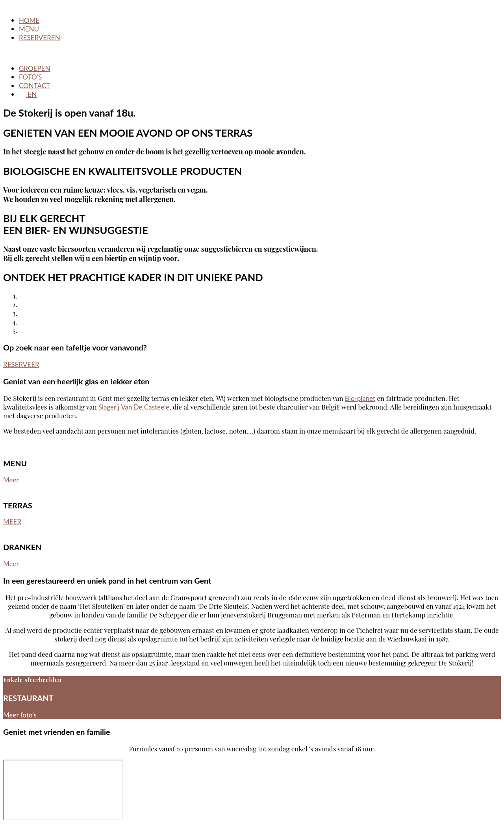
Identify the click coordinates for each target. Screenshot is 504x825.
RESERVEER (21, 364)
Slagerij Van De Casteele (134, 407)
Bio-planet (360, 398)
